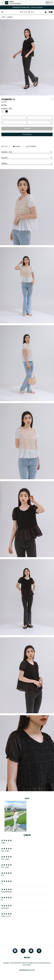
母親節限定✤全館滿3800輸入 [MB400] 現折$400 (29, 7)
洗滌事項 (4, 164)
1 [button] (16, 94)
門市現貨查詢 (27, 134)
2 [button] (19, 94)
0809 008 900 (30, 970)
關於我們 (27, 958)
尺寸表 (4, 146)
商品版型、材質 (7, 152)
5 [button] (29, 94)
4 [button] (25, 94)
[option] (27, 57)
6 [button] (32, 94)
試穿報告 (17, 146)
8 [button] (38, 94)
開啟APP (49, 3)
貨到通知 (27, 129)
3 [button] (22, 94)
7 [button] (35, 94)
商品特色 (4, 158)
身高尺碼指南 (31, 146)
